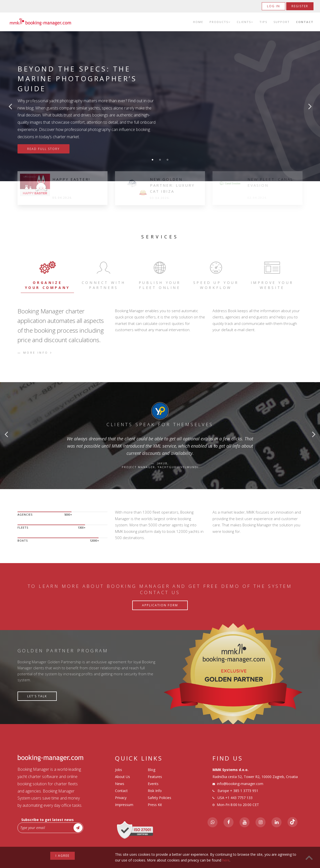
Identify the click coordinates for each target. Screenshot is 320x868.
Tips (263, 22)
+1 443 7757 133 (239, 798)
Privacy (121, 798)
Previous (10, 106)
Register (300, 6)
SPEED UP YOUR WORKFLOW (216, 275)
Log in (273, 6)
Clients (245, 22)
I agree (62, 856)
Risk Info (155, 791)
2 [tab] (160, 160)
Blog (151, 770)
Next (310, 106)
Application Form (160, 605)
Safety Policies (159, 798)
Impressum (124, 805)
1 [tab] (152, 160)
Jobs (118, 770)
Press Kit (155, 805)
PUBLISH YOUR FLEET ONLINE (160, 275)
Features (155, 777)
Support (282, 22)
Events (153, 784)
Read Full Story (43, 149)
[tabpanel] (160, 106)
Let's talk (37, 696)
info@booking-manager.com (240, 784)
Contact (305, 22)
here (226, 860)
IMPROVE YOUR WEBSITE (272, 275)
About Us (122, 777)
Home (198, 22)
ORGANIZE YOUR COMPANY (47, 275)
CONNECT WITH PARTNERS (104, 275)
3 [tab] (167, 160)
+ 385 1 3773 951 (244, 791)
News (120, 784)
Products (220, 22)
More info (38, 353)
